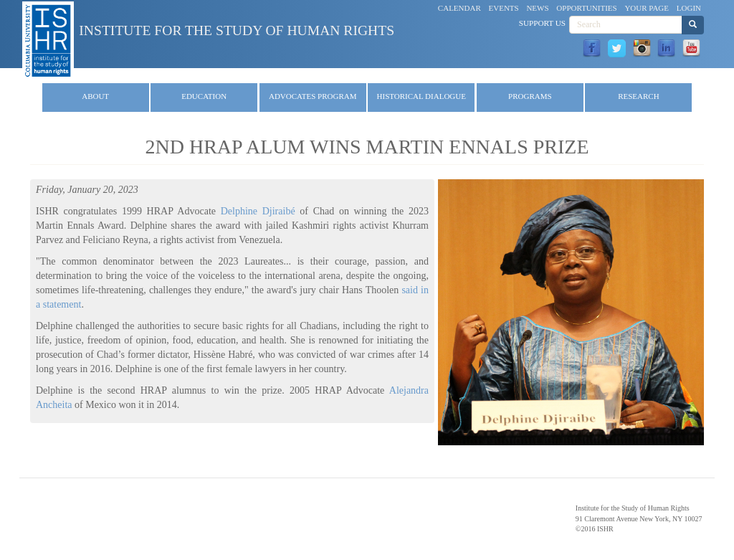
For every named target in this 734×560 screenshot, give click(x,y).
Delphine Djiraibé (261, 211)
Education (204, 96)
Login (689, 8)
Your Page (647, 8)
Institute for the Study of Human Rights (237, 30)
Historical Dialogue (421, 96)
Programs (530, 96)
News (537, 8)
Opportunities (586, 8)
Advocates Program (313, 96)
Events (504, 8)
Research (638, 96)
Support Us (542, 23)
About (95, 96)
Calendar (459, 8)
